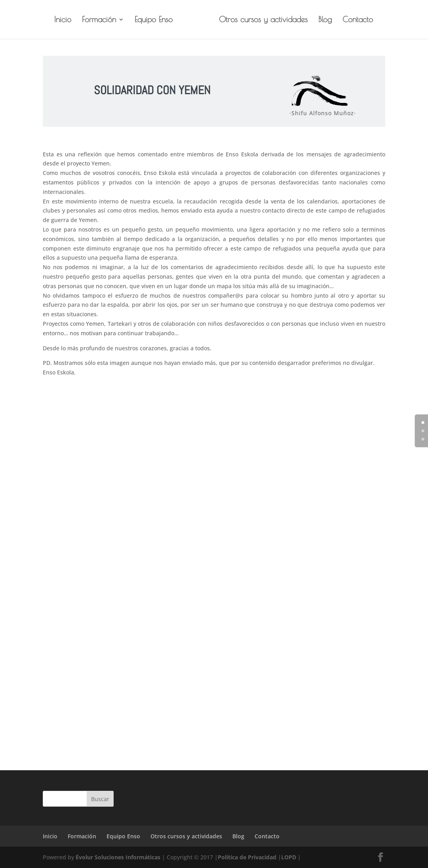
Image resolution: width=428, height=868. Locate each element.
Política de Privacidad (247, 857)
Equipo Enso (154, 20)
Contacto (358, 20)
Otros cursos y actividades (263, 20)
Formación (99, 20)
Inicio (63, 20)
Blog (325, 20)
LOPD (289, 857)
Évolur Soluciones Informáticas (118, 857)
